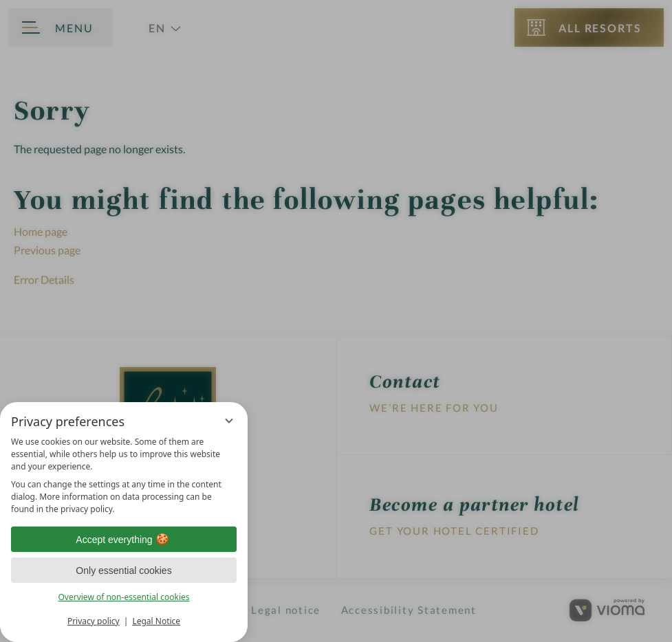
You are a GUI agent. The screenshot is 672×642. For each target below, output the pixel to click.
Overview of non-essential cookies (123, 597)
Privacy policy (94, 621)
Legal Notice (156, 621)
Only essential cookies (123, 571)
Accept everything (123, 540)
